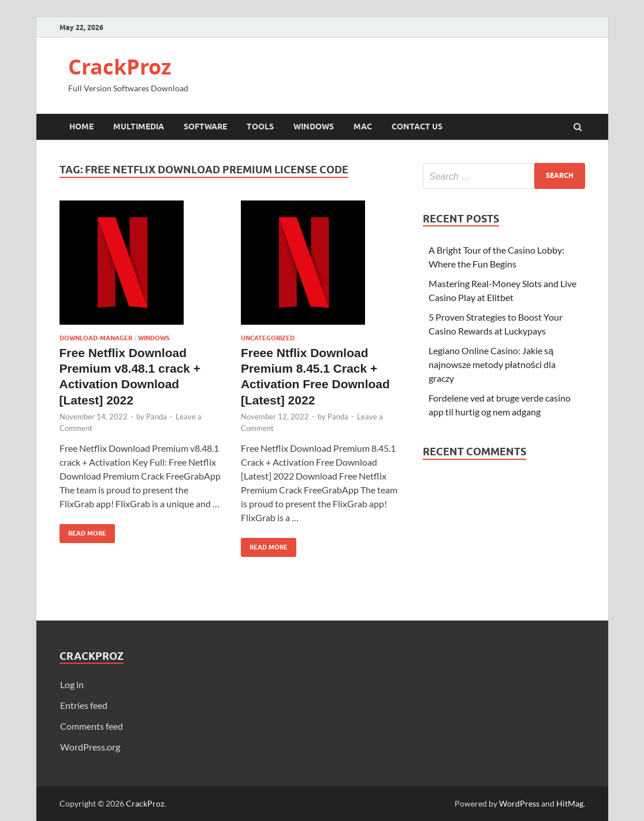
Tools (260, 127)
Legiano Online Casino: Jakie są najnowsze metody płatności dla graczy (492, 364)
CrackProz (120, 67)
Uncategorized (268, 338)
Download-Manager (96, 338)
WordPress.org (90, 747)
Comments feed (92, 726)
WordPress (519, 803)
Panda (157, 417)
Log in (72, 684)
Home (81, 127)
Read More (83, 531)
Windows (314, 127)
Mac (363, 127)
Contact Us (417, 127)
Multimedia (139, 127)
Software (205, 127)
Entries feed (84, 705)
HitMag (570, 803)
